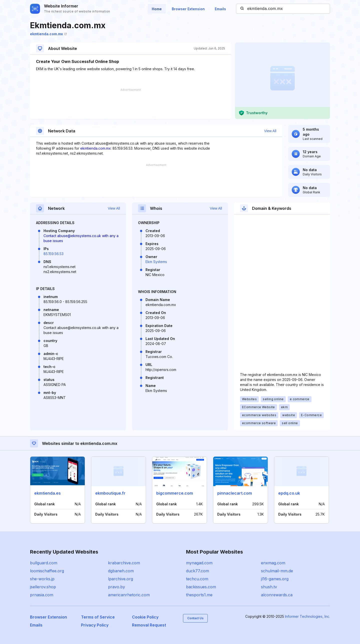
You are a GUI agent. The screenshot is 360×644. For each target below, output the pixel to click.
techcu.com (197, 579)
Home (157, 9)
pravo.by (116, 587)
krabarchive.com (124, 563)
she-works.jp (42, 579)
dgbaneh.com (121, 571)
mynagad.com (199, 563)
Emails (220, 9)
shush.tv (269, 587)
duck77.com (197, 571)
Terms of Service (98, 617)
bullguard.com (44, 563)
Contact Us (195, 618)
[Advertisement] (130, 104)
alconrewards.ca (277, 595)
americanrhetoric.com (129, 595)
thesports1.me (199, 595)
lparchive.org (120, 579)
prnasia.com (42, 595)
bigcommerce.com (175, 493)
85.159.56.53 (53, 254)
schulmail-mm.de (277, 571)
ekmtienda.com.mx (48, 34)
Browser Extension (188, 9)
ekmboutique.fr (110, 493)
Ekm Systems (156, 262)
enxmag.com (273, 563)
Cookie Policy (145, 617)
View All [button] (270, 131)
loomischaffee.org (47, 571)
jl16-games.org (275, 579)
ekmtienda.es (47, 493)
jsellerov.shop (43, 587)
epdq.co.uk (289, 493)
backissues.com (201, 587)
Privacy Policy (95, 625)
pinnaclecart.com (235, 493)
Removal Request (149, 625)
